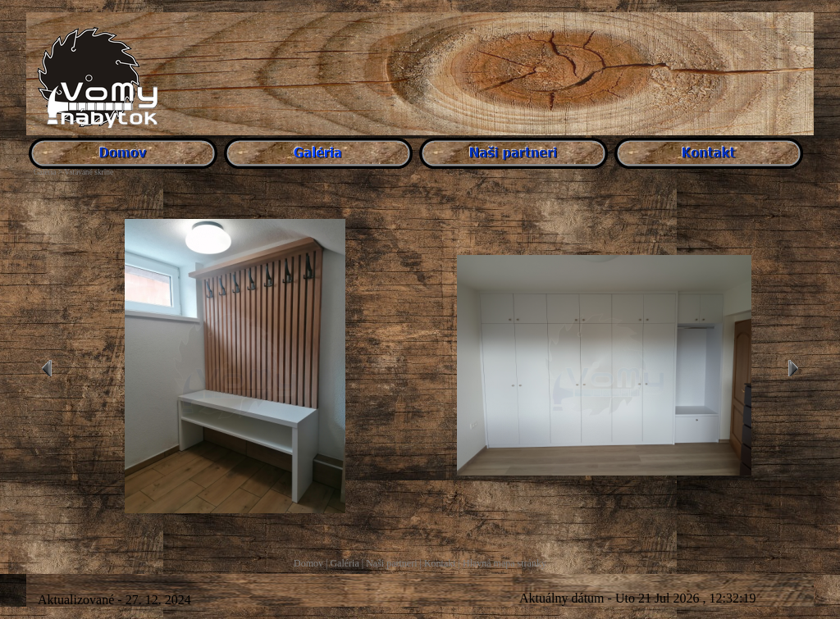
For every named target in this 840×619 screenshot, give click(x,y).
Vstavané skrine (89, 172)
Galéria (344, 563)
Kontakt (440, 563)
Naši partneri (391, 563)
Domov (308, 563)
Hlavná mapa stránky (504, 563)
